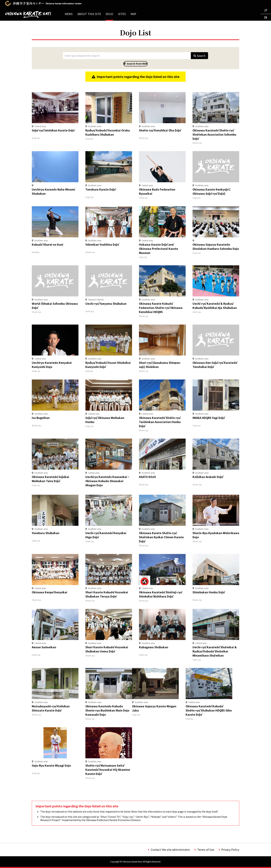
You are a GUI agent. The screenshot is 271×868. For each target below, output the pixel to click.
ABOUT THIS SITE (89, 14)
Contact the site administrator (170, 850)
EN (266, 17)
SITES (122, 14)
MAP (133, 14)
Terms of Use (206, 850)
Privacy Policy (230, 850)
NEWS (69, 14)
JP (266, 10)
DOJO (109, 14)
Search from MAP (137, 64)
